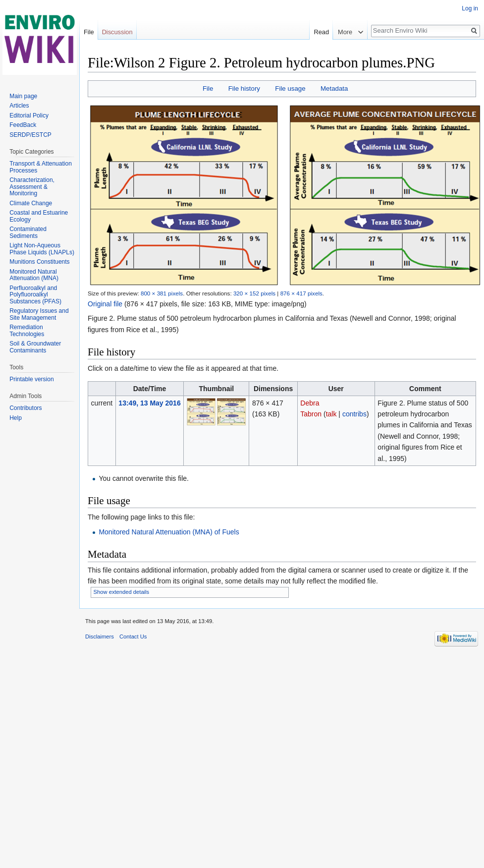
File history (244, 88)
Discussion (117, 32)
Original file (105, 304)
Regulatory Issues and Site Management (39, 314)
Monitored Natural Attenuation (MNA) (34, 275)
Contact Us (133, 637)
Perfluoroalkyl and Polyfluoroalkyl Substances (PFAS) (35, 295)
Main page (23, 96)
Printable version (31, 379)
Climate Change (31, 203)
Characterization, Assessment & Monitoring (32, 187)
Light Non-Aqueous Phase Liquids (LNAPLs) (42, 249)
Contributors (26, 408)
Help (16, 418)
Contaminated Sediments (28, 232)
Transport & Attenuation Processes (41, 167)
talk (331, 414)
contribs (354, 414)
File (208, 88)
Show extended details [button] (122, 592)
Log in (470, 8)
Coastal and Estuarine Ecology (39, 216)
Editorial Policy (29, 116)
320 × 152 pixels (254, 293)
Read (320, 32)
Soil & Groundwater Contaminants (35, 347)
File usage (290, 88)
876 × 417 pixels (301, 293)
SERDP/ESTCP (30, 135)
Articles (19, 106)
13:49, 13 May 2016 (149, 403)
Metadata (334, 88)
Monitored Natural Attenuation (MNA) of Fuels (169, 532)
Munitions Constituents (39, 262)
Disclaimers (100, 637)
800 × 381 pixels (162, 293)
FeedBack (23, 125)
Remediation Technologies (27, 331)
